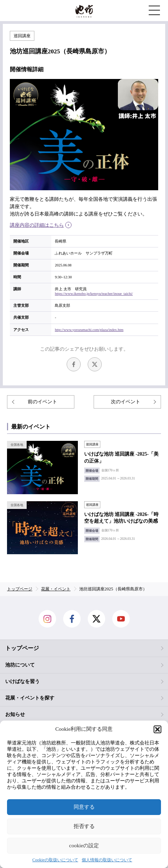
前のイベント (42, 402)
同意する (84, 807)
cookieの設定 (84, 846)
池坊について (20, 665)
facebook (74, 364)
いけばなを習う (22, 681)
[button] (157, 729)
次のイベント (126, 402)
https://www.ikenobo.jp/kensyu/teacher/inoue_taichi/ (94, 294)
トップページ (22, 648)
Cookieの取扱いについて (55, 860)
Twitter (95, 364)
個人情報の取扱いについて (107, 860)
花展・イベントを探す (30, 698)
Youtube (121, 619)
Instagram (47, 619)
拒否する (84, 826)
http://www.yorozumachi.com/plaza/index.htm (89, 330)
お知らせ (15, 714)
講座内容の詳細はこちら (37, 225)
